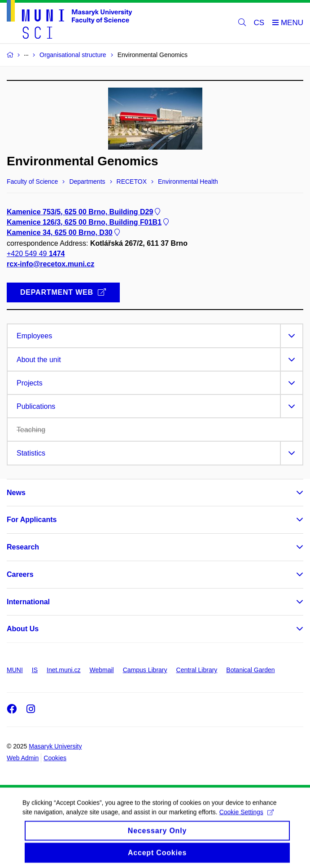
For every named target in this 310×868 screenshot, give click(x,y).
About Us (23, 629)
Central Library (197, 670)
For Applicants (32, 520)
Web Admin (23, 758)
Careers (20, 574)
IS (35, 670)
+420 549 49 (36, 254)
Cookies (55, 758)
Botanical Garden (250, 670)
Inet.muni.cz (63, 670)
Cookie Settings (247, 817)
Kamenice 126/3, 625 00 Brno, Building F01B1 (89, 222)
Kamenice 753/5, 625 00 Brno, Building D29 (84, 212)
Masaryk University (55, 746)
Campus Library (145, 670)
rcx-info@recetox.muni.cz (50, 264)
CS (259, 23)
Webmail (102, 670)
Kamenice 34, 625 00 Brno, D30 (64, 233)
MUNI (15, 670)
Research (23, 547)
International (28, 602)
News (16, 493)
